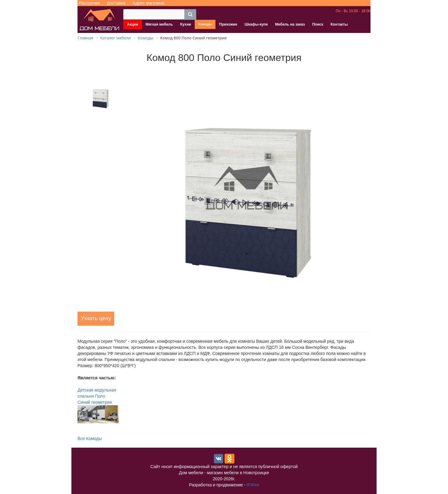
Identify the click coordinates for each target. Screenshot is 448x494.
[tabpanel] (247, 188)
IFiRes (253, 485)
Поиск (318, 24)
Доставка (116, 3)
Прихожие (228, 24)
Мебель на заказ (290, 24)
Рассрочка (89, 3)
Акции (133, 24)
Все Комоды (90, 439)
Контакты (339, 24)
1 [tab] (247, 254)
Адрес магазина (148, 3)
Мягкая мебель (159, 24)
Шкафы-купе (256, 24)
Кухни (185, 24)
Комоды (205, 24)
